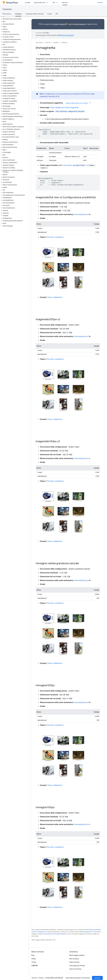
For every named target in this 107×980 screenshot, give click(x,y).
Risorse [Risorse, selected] (65, 3)
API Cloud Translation (67, 35)
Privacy (41, 978)
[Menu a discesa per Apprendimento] (48, 3)
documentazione (79, 24)
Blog (33, 955)
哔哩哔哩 (34, 966)
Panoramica (7, 14)
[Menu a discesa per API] (58, 3)
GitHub (100, 3)
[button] (14, 16)
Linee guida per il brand (77, 966)
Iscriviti (97, 978)
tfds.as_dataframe (54, 297)
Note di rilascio (74, 959)
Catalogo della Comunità (34, 14)
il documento (74, 165)
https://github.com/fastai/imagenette (65, 108)
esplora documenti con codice (78, 103)
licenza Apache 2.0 (88, 932)
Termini (34, 978)
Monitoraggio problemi (77, 955)
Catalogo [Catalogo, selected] (18, 14)
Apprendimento (40, 3)
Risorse (48, 42)
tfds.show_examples (55, 237)
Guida (49, 14)
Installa (28, 3)
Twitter (34, 962)
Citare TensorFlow (75, 969)
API (54, 3)
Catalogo (64, 42)
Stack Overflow (74, 962)
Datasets (7, 9)
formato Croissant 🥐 (60, 24)
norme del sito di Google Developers (55, 934)
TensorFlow (39, 42)
